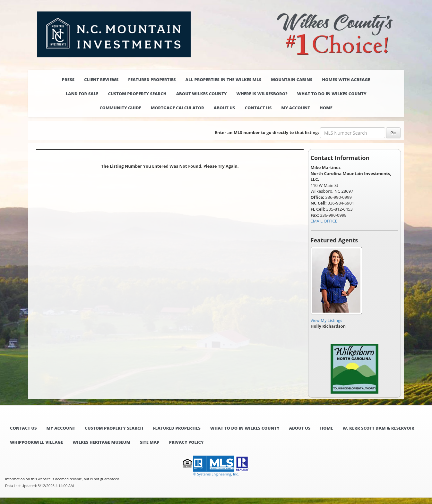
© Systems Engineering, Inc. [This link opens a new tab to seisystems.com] (216, 474)
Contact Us (258, 108)
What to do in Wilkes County (332, 94)
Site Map (150, 442)
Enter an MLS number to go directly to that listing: (267, 132)
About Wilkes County (202, 94)
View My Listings (327, 320)
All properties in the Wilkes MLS (223, 80)
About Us (225, 108)
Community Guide (120, 108)
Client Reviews (101, 80)
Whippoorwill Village (36, 442)
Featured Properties (152, 80)
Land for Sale (82, 94)
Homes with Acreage (346, 80)
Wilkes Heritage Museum (101, 442)
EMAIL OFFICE (324, 221)
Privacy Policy (186, 442)
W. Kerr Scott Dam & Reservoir (378, 428)
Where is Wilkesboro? (262, 94)
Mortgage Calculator (177, 108)
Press (68, 80)
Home (326, 108)
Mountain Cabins (292, 80)
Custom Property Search (137, 94)
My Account (296, 108)
